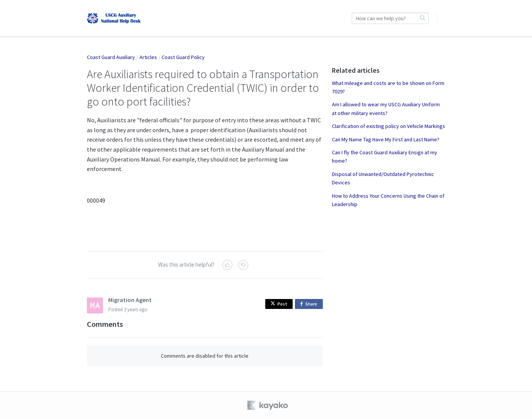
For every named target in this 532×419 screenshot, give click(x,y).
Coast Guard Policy (183, 57)
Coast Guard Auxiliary (111, 57)
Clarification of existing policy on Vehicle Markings (389, 126)
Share (310, 304)
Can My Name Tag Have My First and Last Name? (386, 139)
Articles (148, 57)
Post (279, 304)
